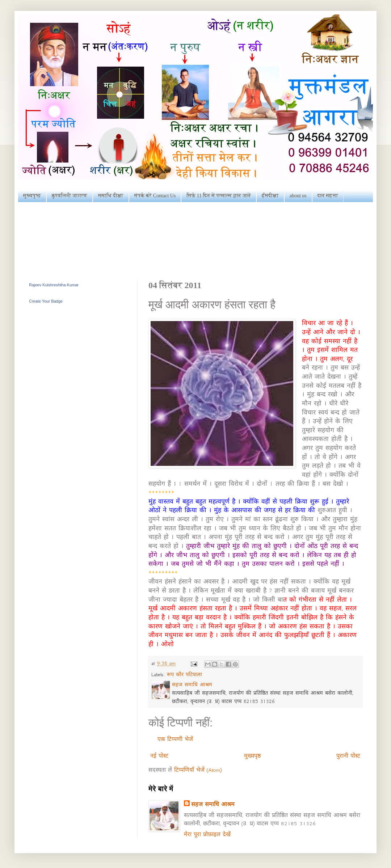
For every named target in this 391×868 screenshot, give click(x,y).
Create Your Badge (46, 301)
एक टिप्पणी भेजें (175, 739)
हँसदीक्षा (270, 196)
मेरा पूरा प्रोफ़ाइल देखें (207, 834)
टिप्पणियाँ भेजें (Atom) (198, 770)
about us (298, 196)
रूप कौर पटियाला (184, 675)
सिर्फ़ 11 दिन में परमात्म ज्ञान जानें (219, 196)
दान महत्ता (328, 196)
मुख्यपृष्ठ (32, 196)
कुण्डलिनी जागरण (70, 196)
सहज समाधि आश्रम (213, 804)
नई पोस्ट (159, 756)
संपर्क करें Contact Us (155, 196)
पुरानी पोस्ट (348, 756)
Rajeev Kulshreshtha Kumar (54, 285)
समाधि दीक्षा (111, 196)
